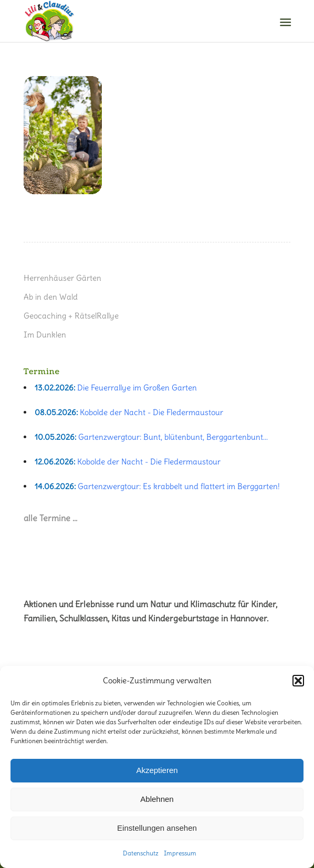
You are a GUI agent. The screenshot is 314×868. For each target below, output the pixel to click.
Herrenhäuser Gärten (62, 278)
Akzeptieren (157, 770)
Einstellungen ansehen (157, 828)
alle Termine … (50, 518)
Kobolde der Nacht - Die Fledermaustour (151, 412)
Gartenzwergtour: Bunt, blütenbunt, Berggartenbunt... (173, 437)
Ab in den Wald (51, 297)
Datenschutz (141, 853)
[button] (298, 681)
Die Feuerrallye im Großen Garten (137, 388)
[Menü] (284, 22)
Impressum (180, 853)
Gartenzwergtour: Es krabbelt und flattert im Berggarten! (179, 486)
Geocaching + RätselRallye (71, 316)
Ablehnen (157, 799)
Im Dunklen (45, 335)
